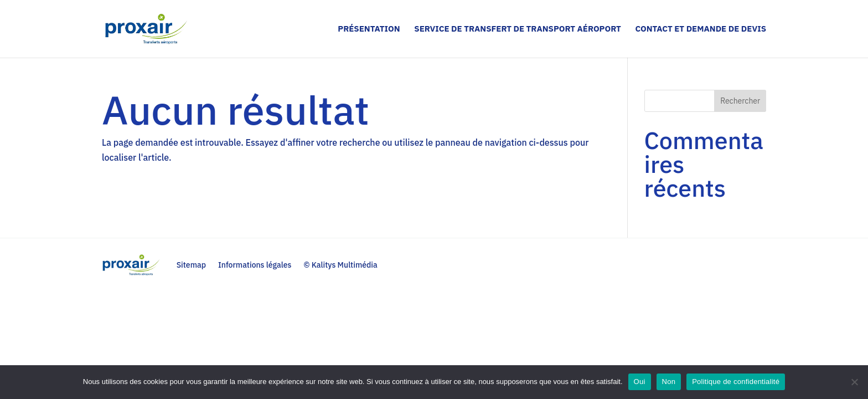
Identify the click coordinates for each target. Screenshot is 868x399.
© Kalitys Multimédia (340, 265)
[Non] (854, 382)
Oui (640, 382)
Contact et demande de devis (701, 29)
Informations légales (255, 265)
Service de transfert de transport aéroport (517, 29)
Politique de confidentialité (736, 382)
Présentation (369, 29)
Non (669, 382)
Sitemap (191, 265)
